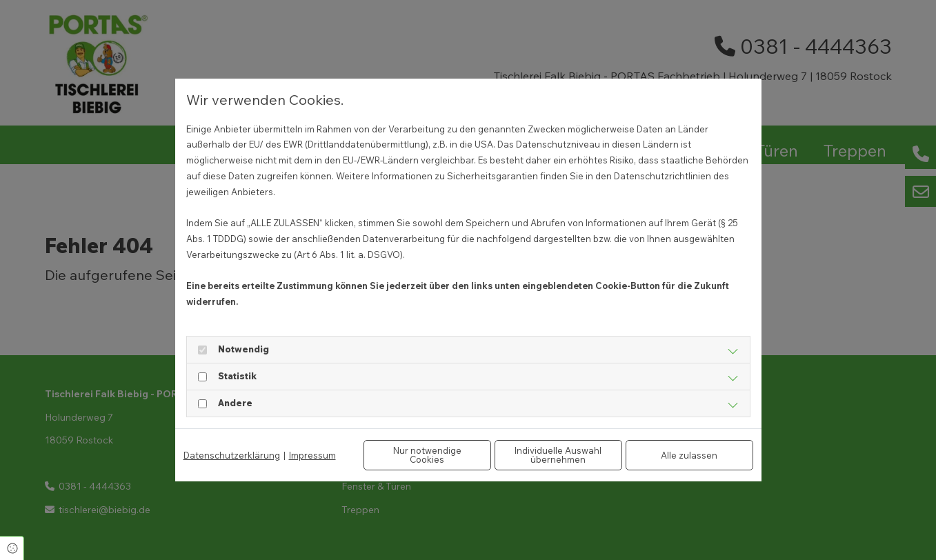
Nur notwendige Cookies (427, 455)
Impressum (312, 455)
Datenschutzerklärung (232, 455)
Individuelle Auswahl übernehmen (558, 455)
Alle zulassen (689, 455)
